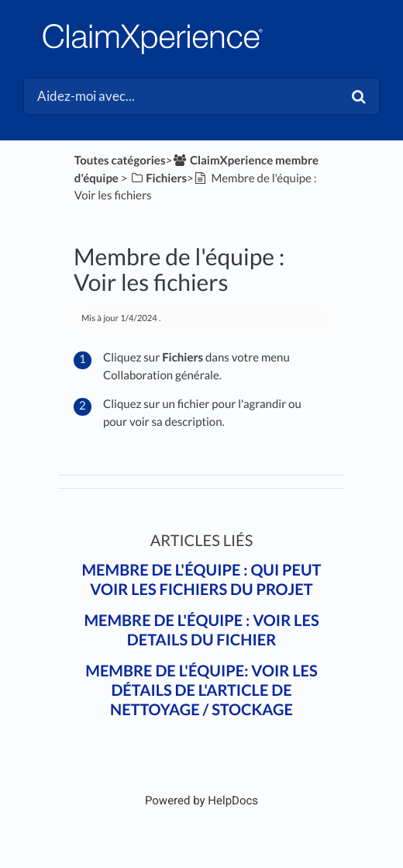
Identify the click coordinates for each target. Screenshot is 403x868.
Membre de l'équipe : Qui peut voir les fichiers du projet (202, 580)
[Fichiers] (158, 178)
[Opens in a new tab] (201, 801)
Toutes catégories (120, 161)
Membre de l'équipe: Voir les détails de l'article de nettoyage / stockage (201, 690)
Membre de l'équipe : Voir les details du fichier (201, 630)
